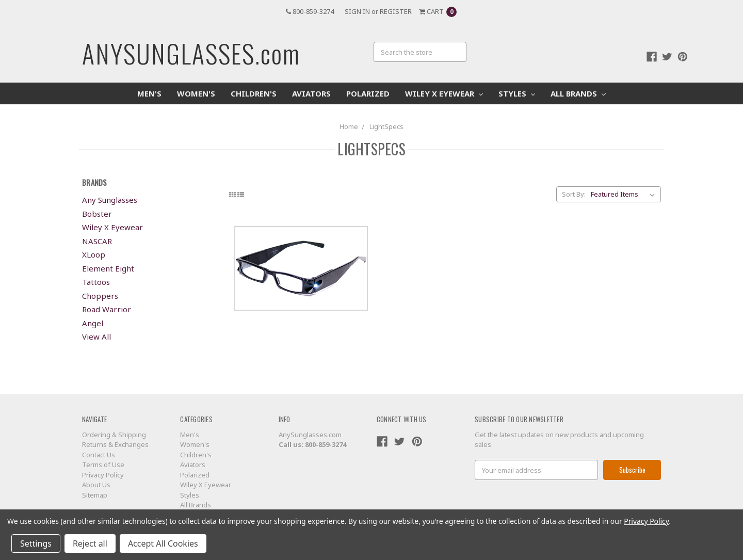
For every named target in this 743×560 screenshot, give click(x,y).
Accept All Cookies (163, 543)
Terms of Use (103, 465)
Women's (196, 93)
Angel (93, 323)
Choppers (100, 296)
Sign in (357, 11)
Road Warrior (107, 309)
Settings (36, 543)
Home (349, 126)
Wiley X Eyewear (444, 93)
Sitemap (95, 495)
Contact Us (99, 455)
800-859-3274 (310, 11)
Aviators (311, 93)
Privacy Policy (103, 475)
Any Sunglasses (110, 200)
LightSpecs (386, 126)
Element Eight (108, 268)
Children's (254, 93)
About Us (96, 485)
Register (396, 11)
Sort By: (574, 194)
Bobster (97, 214)
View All (96, 337)
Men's (149, 93)
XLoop (94, 254)
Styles (517, 93)
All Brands (578, 93)
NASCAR (97, 241)
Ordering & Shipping (114, 435)
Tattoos (96, 282)
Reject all (90, 543)
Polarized (368, 93)
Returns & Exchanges (115, 444)
